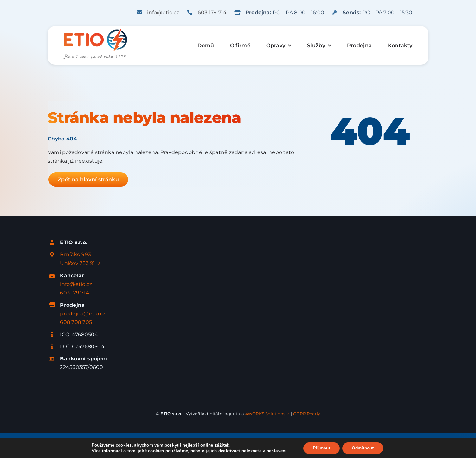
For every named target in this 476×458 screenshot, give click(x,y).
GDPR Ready (307, 414)
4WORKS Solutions (265, 414)
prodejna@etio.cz (83, 314)
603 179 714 (212, 13)
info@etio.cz (163, 13)
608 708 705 (76, 322)
